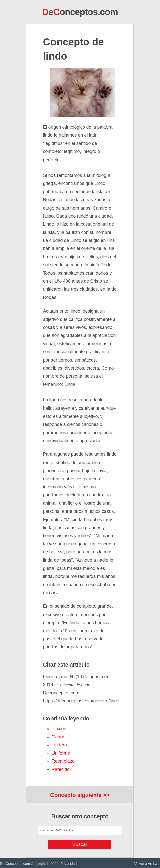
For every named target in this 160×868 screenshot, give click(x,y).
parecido (61, 769)
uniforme (61, 753)
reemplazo (63, 761)
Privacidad (68, 864)
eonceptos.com (80, 12)
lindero (59, 745)
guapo (59, 737)
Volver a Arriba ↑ (147, 864)
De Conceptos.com (15, 864)
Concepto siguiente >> (80, 795)
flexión (59, 729)
